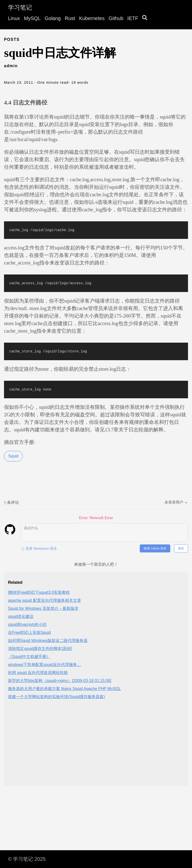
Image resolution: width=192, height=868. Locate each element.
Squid (13, 456)
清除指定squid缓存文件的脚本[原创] (40, 649)
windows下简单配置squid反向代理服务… (44, 665)
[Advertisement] (96, 747)
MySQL (32, 18)
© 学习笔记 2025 (27, 859)
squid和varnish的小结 (27, 624)
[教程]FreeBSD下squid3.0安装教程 (39, 592)
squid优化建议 (21, 616)
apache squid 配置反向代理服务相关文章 (44, 600)
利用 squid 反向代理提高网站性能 (38, 673)
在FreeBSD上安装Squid (29, 633)
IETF (133, 18)
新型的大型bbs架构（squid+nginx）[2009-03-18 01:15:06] (60, 681)
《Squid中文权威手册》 (29, 657)
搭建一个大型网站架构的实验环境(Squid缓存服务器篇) (56, 697)
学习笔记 (20, 7)
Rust (70, 18)
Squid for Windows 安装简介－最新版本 (43, 608)
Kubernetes (92, 18)
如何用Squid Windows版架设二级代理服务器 (48, 641)
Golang (53, 18)
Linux (14, 18)
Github (116, 18)
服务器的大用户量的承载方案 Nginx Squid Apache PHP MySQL (64, 689)
